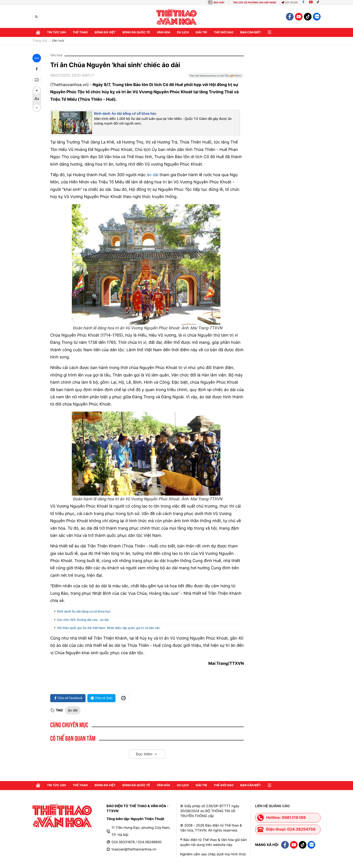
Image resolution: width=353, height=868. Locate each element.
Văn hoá (58, 41)
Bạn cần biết (251, 32)
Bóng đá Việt (105, 32)
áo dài (153, 175)
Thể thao (80, 32)
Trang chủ (40, 41)
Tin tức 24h (57, 32)
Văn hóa (163, 32)
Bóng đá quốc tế (136, 32)
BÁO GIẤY (219, 3)
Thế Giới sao (224, 32)
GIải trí (201, 32)
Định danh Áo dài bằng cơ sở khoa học (125, 114)
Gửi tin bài (290, 3)
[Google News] (216, 77)
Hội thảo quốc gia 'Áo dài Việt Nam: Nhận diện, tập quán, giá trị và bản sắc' (109, 628)
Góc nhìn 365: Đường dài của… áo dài (83, 620)
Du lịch (183, 32)
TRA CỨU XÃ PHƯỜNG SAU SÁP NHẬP (255, 3)
